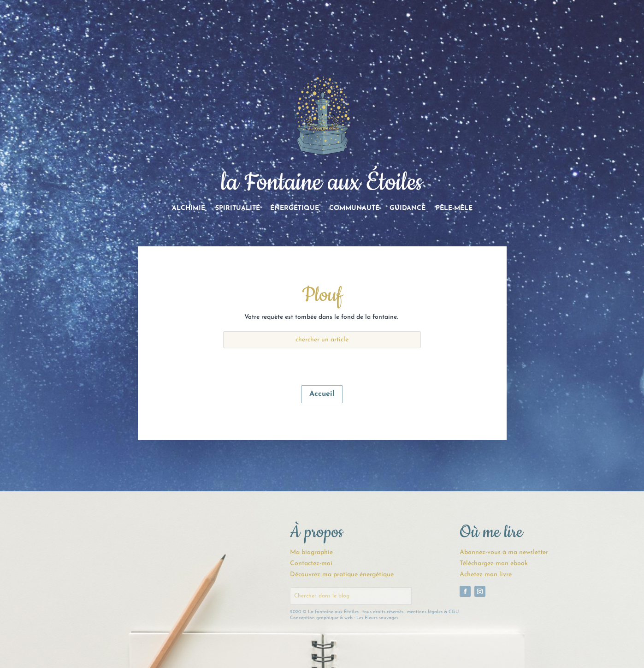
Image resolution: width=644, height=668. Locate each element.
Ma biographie (311, 552)
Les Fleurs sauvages (377, 618)
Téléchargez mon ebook (494, 564)
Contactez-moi (311, 564)
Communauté (354, 209)
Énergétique (295, 209)
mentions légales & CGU (433, 612)
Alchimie (189, 209)
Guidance (408, 209)
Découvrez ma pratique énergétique (342, 575)
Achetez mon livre (486, 575)
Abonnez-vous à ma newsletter (504, 552)
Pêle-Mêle (454, 209)
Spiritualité (238, 209)
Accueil (322, 394)
